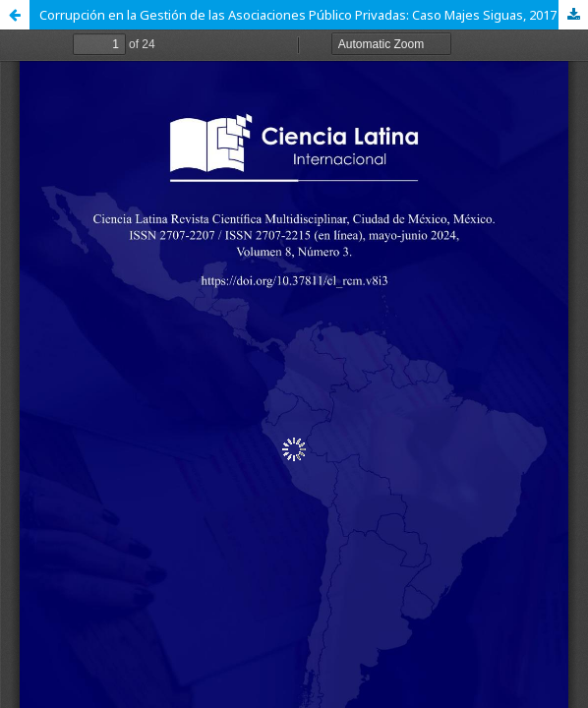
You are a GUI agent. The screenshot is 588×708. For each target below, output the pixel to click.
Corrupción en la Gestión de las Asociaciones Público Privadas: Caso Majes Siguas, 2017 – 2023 (314, 15)
